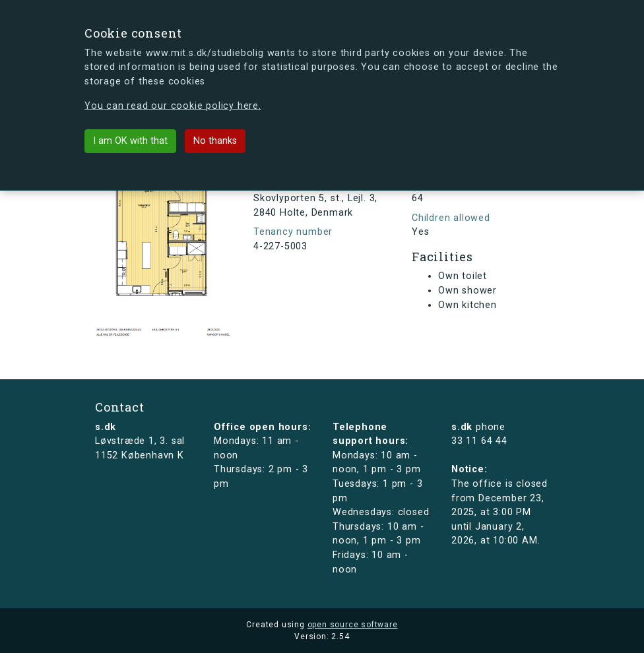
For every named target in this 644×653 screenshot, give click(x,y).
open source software (353, 625)
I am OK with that (130, 141)
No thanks (215, 141)
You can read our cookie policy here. (173, 106)
